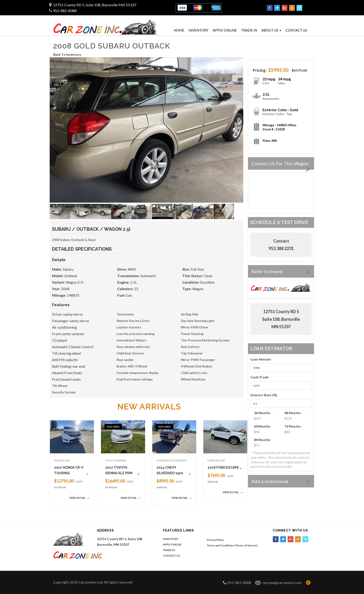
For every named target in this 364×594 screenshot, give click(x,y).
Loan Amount (261, 359)
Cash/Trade (260, 377)
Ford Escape (216, 460)
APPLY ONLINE (225, 30)
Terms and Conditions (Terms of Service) (232, 545)
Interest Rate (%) (264, 395)
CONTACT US (296, 30)
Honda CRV (62, 460)
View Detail (79, 498)
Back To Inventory (67, 54)
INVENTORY (198, 30)
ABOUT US (271, 30)
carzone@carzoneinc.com (282, 583)
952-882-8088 (64, 11)
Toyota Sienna (116, 460)
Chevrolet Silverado (172, 460)
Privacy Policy (215, 540)
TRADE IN (249, 30)
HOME (179, 30)
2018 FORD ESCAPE (223, 467)
